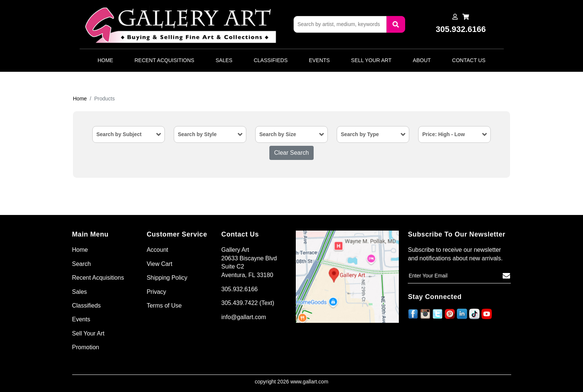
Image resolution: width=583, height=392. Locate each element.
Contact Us (469, 60)
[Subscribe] (506, 276)
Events (319, 60)
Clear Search (291, 153)
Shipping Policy (167, 278)
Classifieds (271, 60)
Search (82, 264)
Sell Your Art (371, 60)
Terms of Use (164, 306)
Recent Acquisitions (164, 60)
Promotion (86, 347)
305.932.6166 (240, 289)
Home (105, 60)
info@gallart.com (244, 317)
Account (157, 250)
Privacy (156, 292)
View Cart (159, 264)
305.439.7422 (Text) (248, 303)
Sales (224, 60)
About (422, 60)
